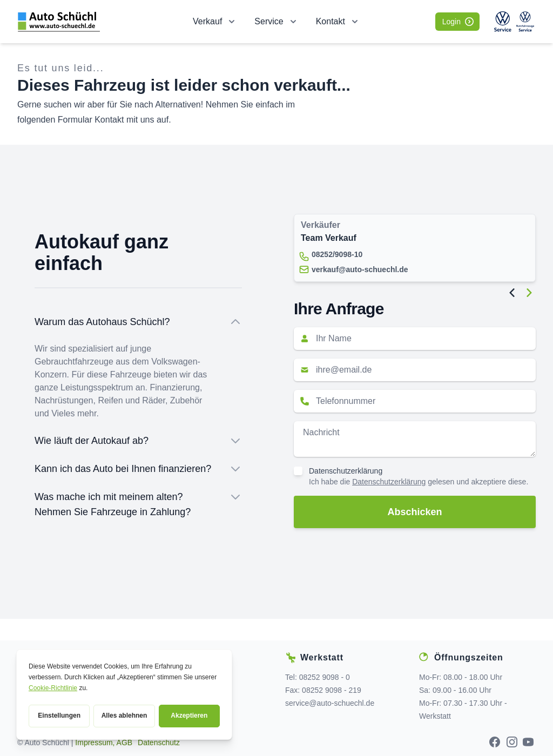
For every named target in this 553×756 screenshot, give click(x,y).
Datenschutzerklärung (346, 471)
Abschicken (414, 512)
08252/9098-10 (337, 254)
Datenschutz (159, 742)
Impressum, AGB (104, 742)
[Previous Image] (512, 293)
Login (458, 22)
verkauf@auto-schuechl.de (360, 269)
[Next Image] (529, 293)
